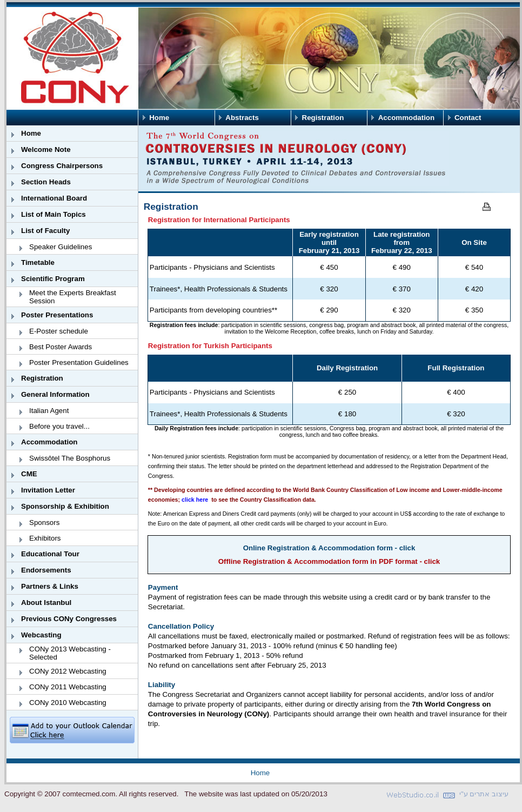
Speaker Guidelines (61, 247)
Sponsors (44, 523)
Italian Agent (49, 411)
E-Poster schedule (59, 331)
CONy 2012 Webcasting (68, 671)
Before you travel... (59, 426)
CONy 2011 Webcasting (68, 687)
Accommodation (406, 118)
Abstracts (242, 118)
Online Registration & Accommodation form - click (329, 548)
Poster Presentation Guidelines (79, 362)
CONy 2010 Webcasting (68, 703)
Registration (323, 118)
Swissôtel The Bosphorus (70, 458)
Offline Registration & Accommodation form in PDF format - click (329, 561)
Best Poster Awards (61, 347)
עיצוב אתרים (489, 794)
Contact (468, 118)
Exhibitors (45, 538)
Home (159, 118)
